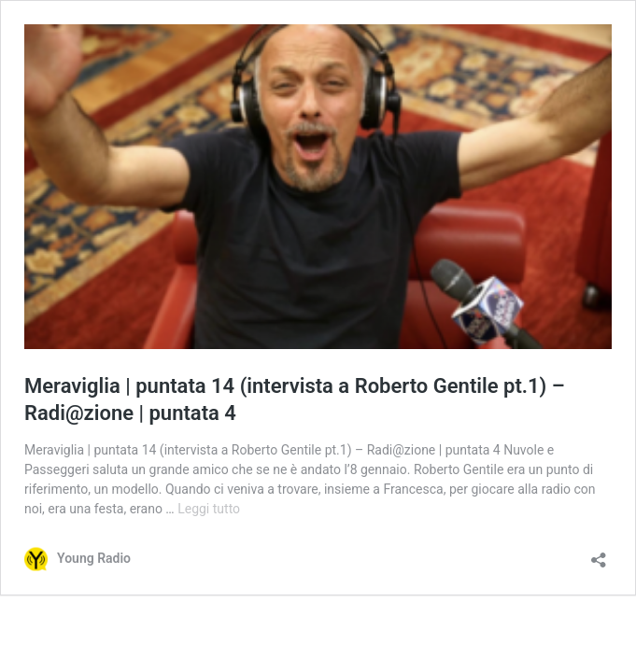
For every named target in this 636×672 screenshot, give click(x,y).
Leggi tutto (209, 509)
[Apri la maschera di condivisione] (599, 554)
